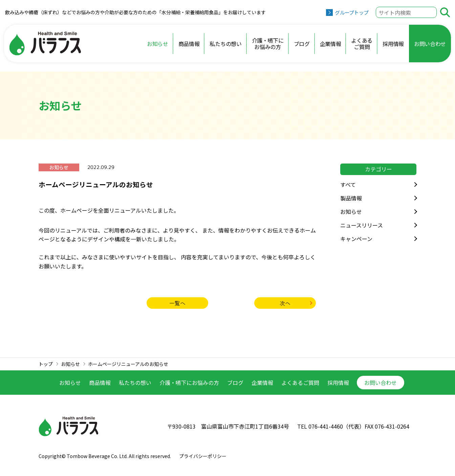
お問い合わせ (430, 44)
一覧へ (177, 303)
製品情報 (351, 198)
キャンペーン (356, 239)
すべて (348, 185)
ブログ (302, 44)
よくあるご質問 (362, 43)
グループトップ (352, 12)
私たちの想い (225, 44)
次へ (285, 303)
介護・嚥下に (189, 383)
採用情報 (393, 44)
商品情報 (189, 44)
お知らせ (158, 44)
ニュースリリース (362, 225)
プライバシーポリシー (203, 456)
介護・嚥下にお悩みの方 (268, 43)
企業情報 (331, 44)
